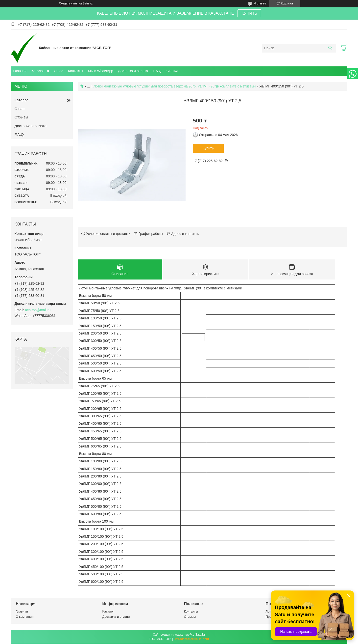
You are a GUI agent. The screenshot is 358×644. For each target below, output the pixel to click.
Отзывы (21, 117)
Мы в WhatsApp (100, 71)
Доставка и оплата (133, 71)
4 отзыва (260, 3)
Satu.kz (200, 635)
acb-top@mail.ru (38, 310)
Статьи (172, 71)
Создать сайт (68, 3)
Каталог (38, 71)
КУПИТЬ (249, 13)
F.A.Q (157, 71)
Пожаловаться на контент (191, 639)
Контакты (75, 71)
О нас (59, 71)
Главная (20, 71)
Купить (208, 148)
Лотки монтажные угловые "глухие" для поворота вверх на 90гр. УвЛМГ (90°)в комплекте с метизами (175, 86)
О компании (25, 617)
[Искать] (330, 48)
